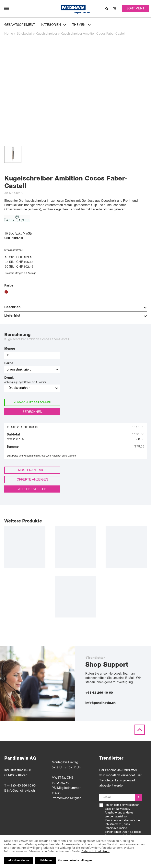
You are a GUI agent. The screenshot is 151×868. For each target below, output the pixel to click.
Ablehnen (46, 860)
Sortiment (135, 9)
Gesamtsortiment (20, 25)
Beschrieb (75, 307)
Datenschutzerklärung (96, 851)
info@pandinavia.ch (100, 703)
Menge (10, 349)
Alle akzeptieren (19, 860)
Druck (9, 378)
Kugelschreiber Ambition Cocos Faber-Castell (93, 34)
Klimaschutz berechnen (32, 402)
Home (9, 34)
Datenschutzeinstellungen (75, 860)
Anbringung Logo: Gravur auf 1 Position (25, 382)
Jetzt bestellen (32, 489)
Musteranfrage (32, 470)
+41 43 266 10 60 (99, 693)
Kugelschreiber (46, 34)
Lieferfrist (75, 316)
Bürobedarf (24, 34)
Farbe (9, 363)
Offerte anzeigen (32, 479)
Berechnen (32, 412)
